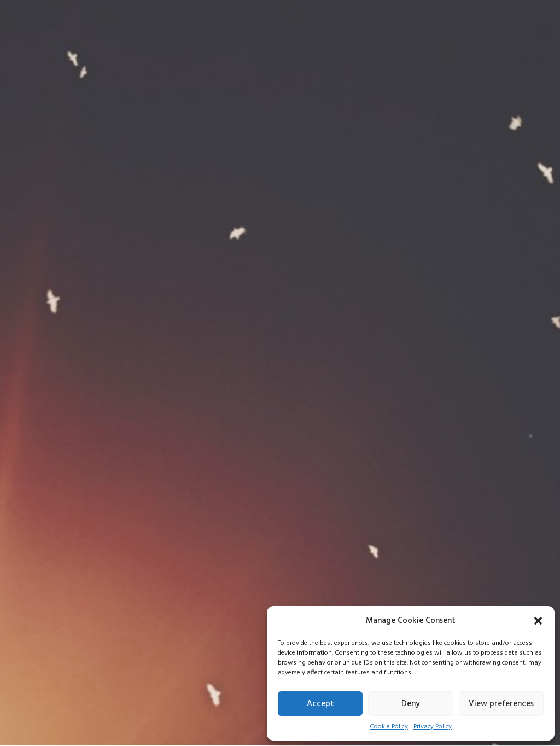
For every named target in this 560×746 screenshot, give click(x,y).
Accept (320, 704)
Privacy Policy (433, 727)
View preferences (501, 704)
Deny (411, 704)
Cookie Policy (389, 727)
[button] (538, 621)
